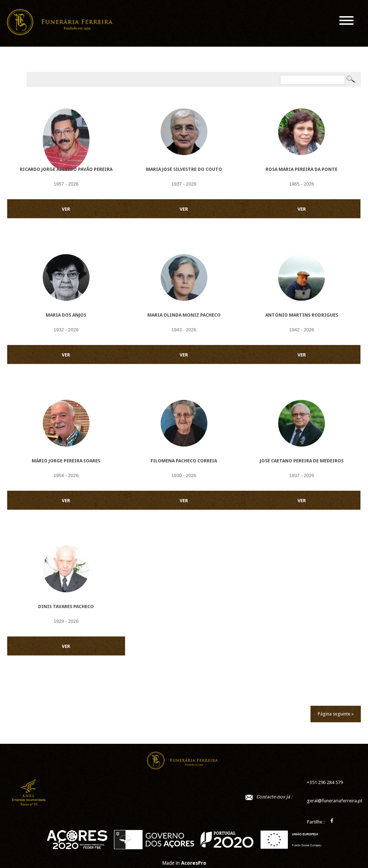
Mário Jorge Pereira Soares (66, 461)
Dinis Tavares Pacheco (66, 606)
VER (66, 209)
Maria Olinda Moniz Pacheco (184, 315)
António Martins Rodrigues (302, 315)
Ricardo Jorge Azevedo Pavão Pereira (66, 169)
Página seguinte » (336, 714)
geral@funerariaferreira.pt (335, 801)
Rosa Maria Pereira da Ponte (302, 169)
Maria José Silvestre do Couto (184, 169)
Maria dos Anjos (66, 315)
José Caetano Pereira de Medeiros (302, 461)
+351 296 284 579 (325, 782)
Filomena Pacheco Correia (184, 461)
